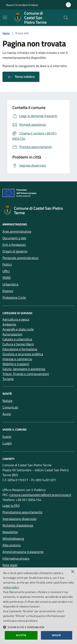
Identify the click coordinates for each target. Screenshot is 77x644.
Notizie (7, 401)
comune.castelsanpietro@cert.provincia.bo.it (40, 495)
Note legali (10, 565)
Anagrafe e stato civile (18, 329)
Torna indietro (21, 77)
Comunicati (10, 407)
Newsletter (10, 532)
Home (6, 33)
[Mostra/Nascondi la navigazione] (5, 17)
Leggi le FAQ (11, 505)
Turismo (8, 379)
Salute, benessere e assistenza (24, 369)
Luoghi (7, 443)
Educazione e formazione (20, 349)
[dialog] (38, 606)
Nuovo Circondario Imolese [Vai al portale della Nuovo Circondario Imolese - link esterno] (22, 5)
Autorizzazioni (12, 334)
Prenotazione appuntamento (22, 512)
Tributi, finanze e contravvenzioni (26, 374)
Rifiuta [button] (57, 635)
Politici (7, 264)
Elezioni (8, 291)
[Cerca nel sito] (66, 18)
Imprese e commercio (17, 359)
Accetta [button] (21, 635)
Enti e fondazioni (14, 245)
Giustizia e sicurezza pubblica (23, 354)
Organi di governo (15, 251)
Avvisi (7, 414)
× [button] (72, 572)
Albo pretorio (11, 545)
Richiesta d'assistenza (18, 525)
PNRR (7, 278)
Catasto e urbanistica (17, 339)
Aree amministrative (17, 231)
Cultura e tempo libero (18, 344)
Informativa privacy (16, 558)
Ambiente (9, 324)
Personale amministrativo (20, 258)
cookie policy (11, 587)
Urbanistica (10, 284)
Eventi (7, 437)
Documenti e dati (14, 238)
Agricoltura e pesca (16, 319)
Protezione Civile (14, 297)
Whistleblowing (13, 539)
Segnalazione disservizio (19, 519)
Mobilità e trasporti (16, 364)
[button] (38, 627)
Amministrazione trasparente (23, 552)
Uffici (6, 271)
